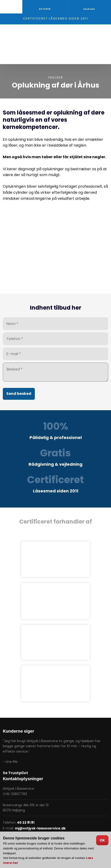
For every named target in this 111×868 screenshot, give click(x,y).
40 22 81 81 (26, 822)
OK (102, 840)
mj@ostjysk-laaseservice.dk (40, 828)
